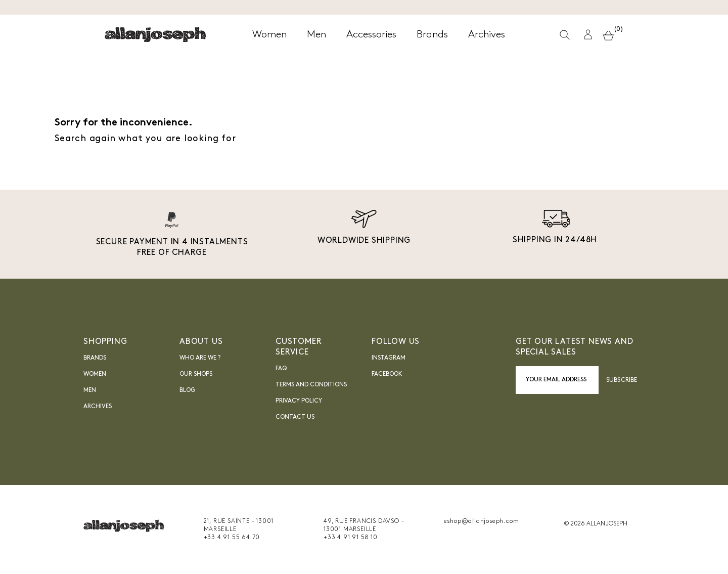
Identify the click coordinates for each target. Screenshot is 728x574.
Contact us (295, 417)
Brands (95, 358)
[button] (588, 35)
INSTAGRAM (389, 358)
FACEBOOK (387, 374)
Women (95, 374)
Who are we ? (200, 358)
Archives (98, 407)
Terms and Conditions (311, 385)
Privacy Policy (299, 401)
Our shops (196, 374)
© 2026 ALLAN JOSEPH (596, 524)
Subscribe (622, 380)
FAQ (281, 369)
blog (187, 390)
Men (90, 390)
